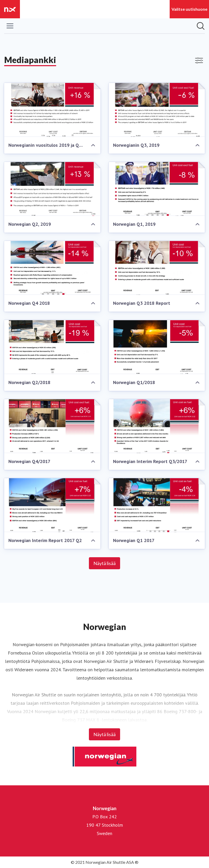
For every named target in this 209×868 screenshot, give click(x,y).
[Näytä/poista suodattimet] (199, 60)
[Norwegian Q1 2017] (157, 505)
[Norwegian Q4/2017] (52, 426)
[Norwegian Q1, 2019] (157, 189)
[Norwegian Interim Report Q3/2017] (157, 426)
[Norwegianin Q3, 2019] (157, 110)
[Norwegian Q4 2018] (52, 268)
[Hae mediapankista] (201, 26)
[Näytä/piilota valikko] (10, 26)
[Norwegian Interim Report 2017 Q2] (52, 505)
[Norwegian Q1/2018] (157, 347)
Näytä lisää (104, 563)
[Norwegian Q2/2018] (52, 347)
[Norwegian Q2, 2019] (52, 189)
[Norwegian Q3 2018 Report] (157, 268)
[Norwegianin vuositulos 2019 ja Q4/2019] (52, 110)
